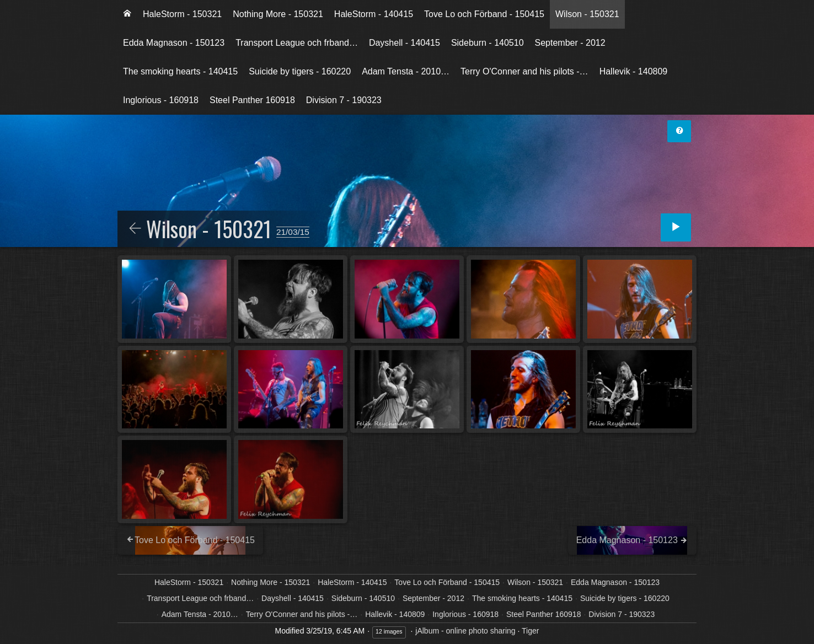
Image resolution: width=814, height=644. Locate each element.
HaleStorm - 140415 (374, 14)
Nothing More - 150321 (278, 14)
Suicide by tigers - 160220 (300, 71)
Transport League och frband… (297, 43)
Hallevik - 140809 (634, 71)
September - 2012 (570, 43)
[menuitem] (127, 14)
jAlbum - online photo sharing (465, 631)
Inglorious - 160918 (161, 100)
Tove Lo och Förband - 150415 (484, 14)
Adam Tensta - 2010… (406, 71)
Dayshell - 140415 (405, 43)
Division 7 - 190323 (344, 100)
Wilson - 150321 (587, 14)
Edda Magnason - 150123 (174, 43)
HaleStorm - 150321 (182, 14)
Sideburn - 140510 (488, 43)
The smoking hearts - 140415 (180, 71)
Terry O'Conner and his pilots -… (524, 71)
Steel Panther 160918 (252, 100)
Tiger (530, 631)
